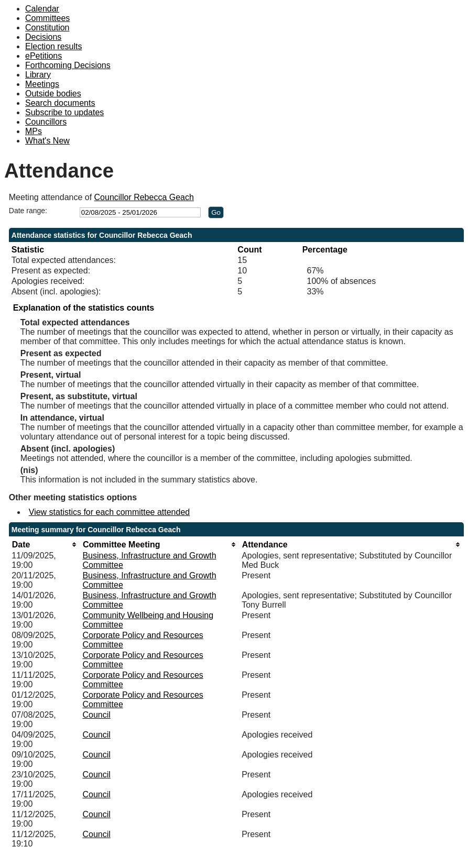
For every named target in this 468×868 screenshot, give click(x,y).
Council (96, 715)
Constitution (47, 28)
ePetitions (43, 56)
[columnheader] (44, 545)
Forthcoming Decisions (68, 65)
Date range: (28, 211)
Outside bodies (53, 94)
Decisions (43, 37)
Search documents (60, 103)
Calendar (42, 9)
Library (38, 75)
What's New (47, 141)
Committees (47, 18)
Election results (54, 46)
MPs (34, 131)
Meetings (42, 84)
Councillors (46, 122)
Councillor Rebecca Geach (144, 197)
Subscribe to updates (64, 112)
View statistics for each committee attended (109, 512)
